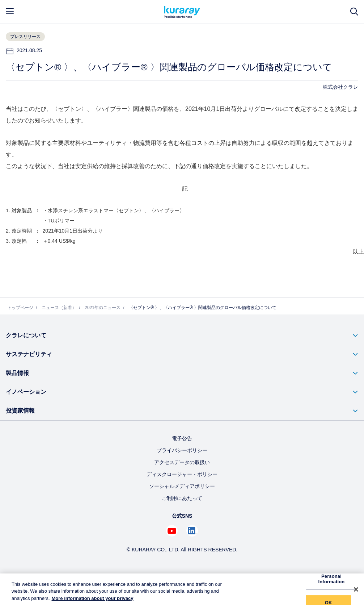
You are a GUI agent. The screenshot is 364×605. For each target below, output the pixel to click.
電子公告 (182, 438)
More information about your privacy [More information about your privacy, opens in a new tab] (93, 601)
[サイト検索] (354, 12)
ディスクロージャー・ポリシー (182, 474)
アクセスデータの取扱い (182, 462)
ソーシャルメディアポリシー (182, 486)
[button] (182, 335)
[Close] (356, 592)
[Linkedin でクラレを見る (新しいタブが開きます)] (192, 531)
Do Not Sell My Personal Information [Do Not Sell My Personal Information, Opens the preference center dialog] (332, 579)
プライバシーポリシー (182, 450)
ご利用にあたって (182, 498)
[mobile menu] (10, 11)
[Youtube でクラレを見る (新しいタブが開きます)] (172, 531)
